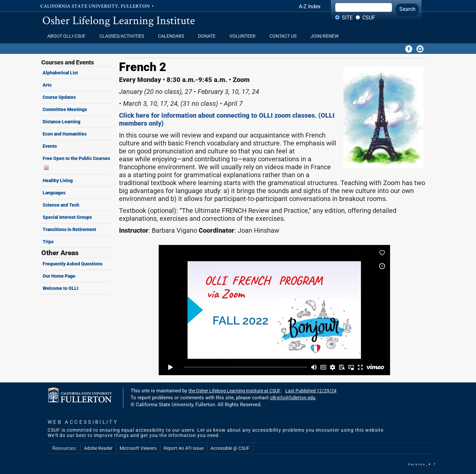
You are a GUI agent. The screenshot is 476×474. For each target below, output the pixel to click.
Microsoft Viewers (138, 448)
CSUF (369, 18)
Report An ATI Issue (184, 448)
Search (407, 9)
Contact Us (285, 36)
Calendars (173, 36)
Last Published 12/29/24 (311, 391)
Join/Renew (324, 36)
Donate (209, 36)
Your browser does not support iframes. (274, 310)
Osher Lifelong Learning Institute (119, 20)
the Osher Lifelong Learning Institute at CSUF (235, 391)
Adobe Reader (98, 448)
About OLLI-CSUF (68, 36)
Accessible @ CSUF (230, 448)
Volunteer (244, 36)
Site (347, 18)
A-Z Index (310, 6)
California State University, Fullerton (98, 6)
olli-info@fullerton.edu (293, 398)
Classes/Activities (124, 36)
